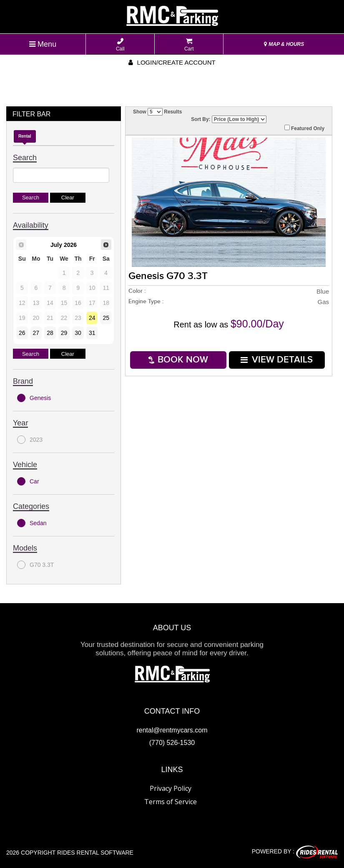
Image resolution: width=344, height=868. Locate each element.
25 (106, 318)
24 (92, 318)
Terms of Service (171, 802)
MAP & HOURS (284, 44)
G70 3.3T (35, 565)
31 (92, 333)
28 (50, 333)
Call (120, 45)
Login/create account (172, 62)
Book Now (178, 360)
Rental (25, 136)
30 (78, 333)
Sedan (32, 523)
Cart (189, 45)
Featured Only (304, 128)
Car (28, 481)
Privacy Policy (171, 788)
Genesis (34, 398)
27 (36, 333)
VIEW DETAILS (277, 360)
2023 (30, 440)
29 (64, 333)
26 (22, 333)
